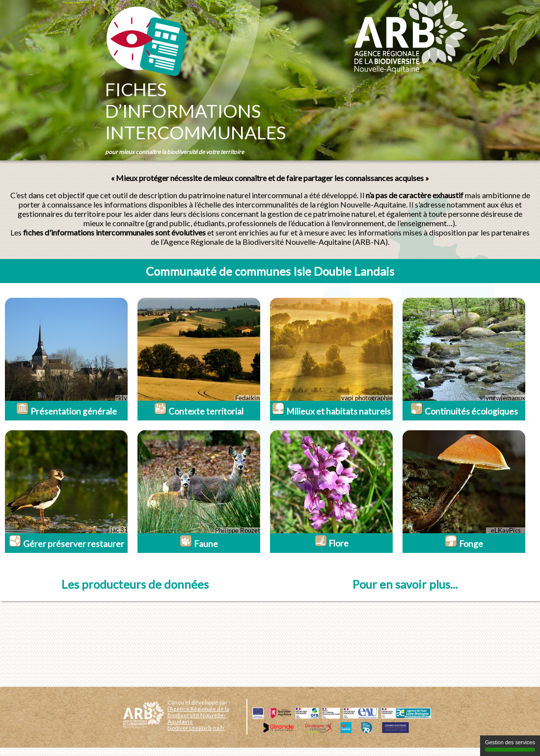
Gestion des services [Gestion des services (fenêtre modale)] (510, 745)
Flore (332, 543)
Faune (199, 544)
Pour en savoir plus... (405, 584)
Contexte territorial (199, 411)
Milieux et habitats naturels (331, 411)
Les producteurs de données (135, 584)
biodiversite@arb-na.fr (196, 728)
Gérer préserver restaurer (67, 544)
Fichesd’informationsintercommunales (195, 111)
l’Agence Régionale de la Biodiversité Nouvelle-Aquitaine (198, 715)
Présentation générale (67, 411)
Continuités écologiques (464, 411)
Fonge (464, 544)
